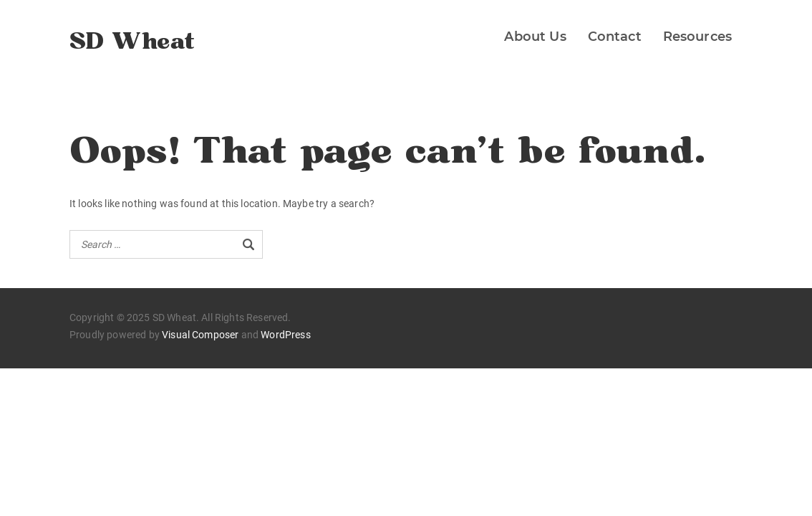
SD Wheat (132, 42)
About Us (535, 37)
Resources (697, 37)
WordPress (285, 335)
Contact (615, 37)
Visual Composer (200, 335)
